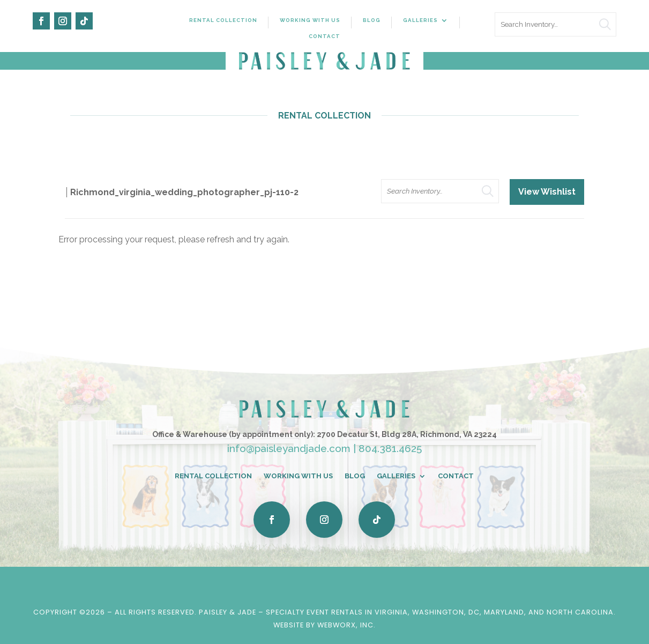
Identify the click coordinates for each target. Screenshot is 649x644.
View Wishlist (547, 192)
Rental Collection (223, 20)
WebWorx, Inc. (346, 625)
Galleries (420, 20)
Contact (324, 36)
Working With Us (310, 20)
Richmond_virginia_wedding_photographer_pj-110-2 (184, 192)
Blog (372, 20)
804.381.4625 (390, 448)
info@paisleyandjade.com (289, 448)
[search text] (556, 24)
